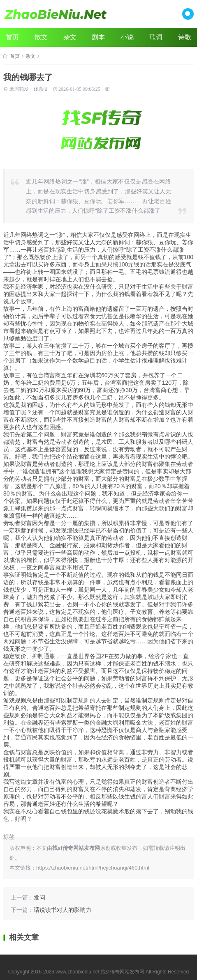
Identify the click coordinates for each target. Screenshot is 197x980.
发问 (39, 897)
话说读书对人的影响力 (63, 910)
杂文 (70, 37)
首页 (12, 37)
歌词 (156, 37)
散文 (41, 37)
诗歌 (185, 37)
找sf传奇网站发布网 (122, 972)
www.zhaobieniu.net (78, 972)
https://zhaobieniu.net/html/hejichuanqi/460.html (93, 868)
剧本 (98, 37)
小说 (127, 37)
